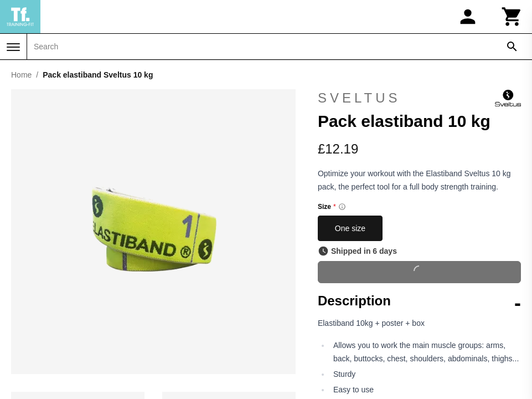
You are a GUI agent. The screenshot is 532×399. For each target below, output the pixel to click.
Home (21, 75)
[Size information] (342, 207)
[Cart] (512, 17)
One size (350, 228)
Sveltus (419, 98)
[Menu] (13, 47)
